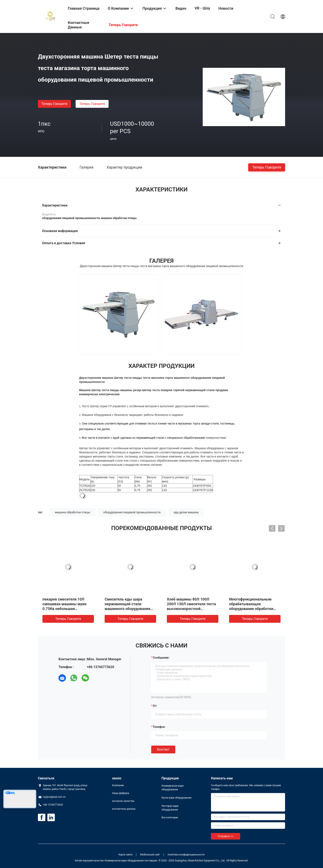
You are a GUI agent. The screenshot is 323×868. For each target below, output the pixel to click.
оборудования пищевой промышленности (132, 512)
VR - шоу (202, 8)
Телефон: (159, 727)
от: (155, 706)
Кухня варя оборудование (176, 798)
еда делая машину (186, 512)
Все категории (170, 818)
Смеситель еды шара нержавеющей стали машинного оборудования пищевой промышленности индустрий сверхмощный (129, 609)
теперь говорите (54, 104)
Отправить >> (226, 836)
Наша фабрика (121, 793)
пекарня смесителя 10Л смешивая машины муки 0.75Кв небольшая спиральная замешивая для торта (67, 609)
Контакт (163, 749)
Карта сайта (125, 855)
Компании (118, 785)
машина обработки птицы (73, 512)
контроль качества (123, 801)
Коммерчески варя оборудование (173, 788)
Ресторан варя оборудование (170, 808)
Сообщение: (161, 658)
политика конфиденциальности (186, 855)
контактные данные (124, 809)
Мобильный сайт (150, 855)
